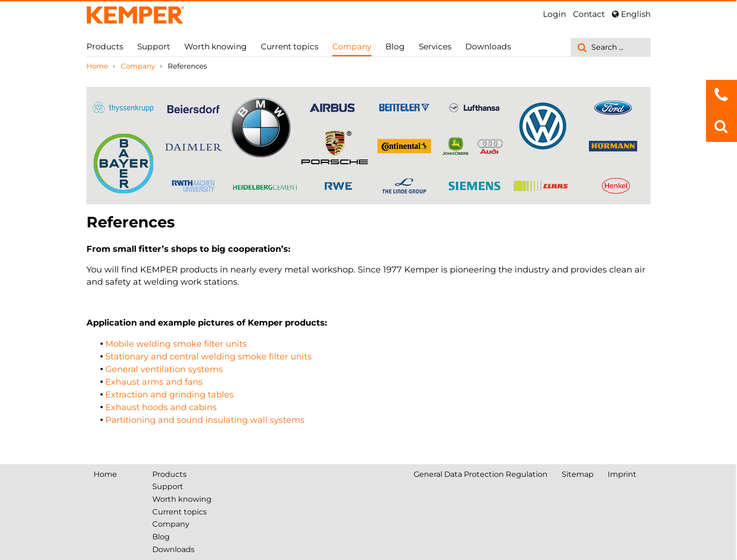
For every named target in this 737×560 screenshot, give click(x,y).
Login (554, 14)
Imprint (622, 474)
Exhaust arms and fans (154, 382)
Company (352, 47)
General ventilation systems (164, 369)
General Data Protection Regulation (481, 474)
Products (105, 47)
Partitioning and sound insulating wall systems (205, 420)
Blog (395, 47)
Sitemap (578, 474)
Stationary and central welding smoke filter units (208, 357)
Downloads (488, 47)
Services (435, 47)
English (631, 14)
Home (98, 66)
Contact (589, 14)
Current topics (290, 47)
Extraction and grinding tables (169, 395)
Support (154, 47)
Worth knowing (216, 47)
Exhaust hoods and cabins (161, 407)
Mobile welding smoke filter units (176, 344)
